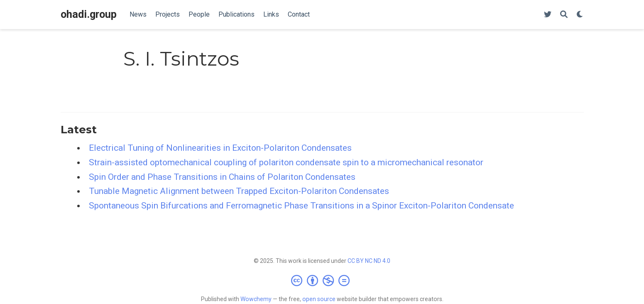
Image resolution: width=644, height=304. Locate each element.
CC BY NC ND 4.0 (369, 261)
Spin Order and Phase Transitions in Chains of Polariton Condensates (222, 177)
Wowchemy (256, 299)
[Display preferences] (580, 15)
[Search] (564, 15)
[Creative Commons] (322, 280)
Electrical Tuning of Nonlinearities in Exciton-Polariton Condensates (220, 148)
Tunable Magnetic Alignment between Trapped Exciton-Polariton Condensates (239, 191)
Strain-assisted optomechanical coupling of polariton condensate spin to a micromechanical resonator (286, 162)
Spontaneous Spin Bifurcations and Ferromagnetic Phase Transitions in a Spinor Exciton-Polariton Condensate (301, 206)
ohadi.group (89, 14)
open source (319, 299)
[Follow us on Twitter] (548, 15)
